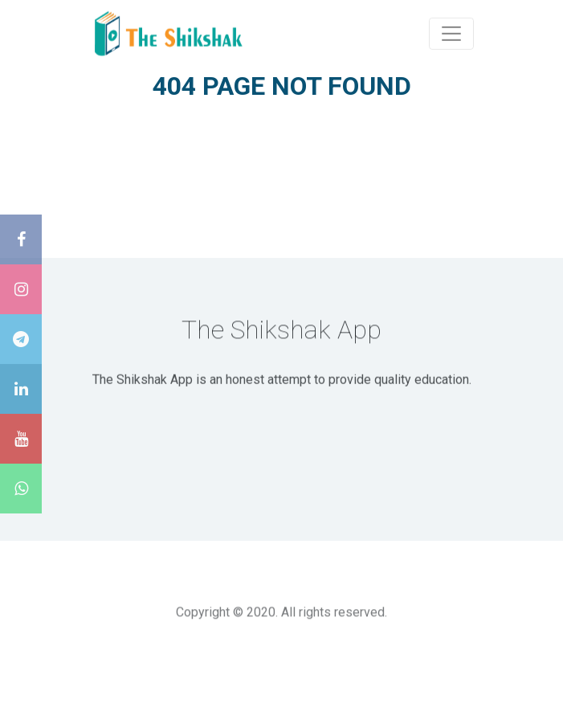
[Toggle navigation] (451, 33)
